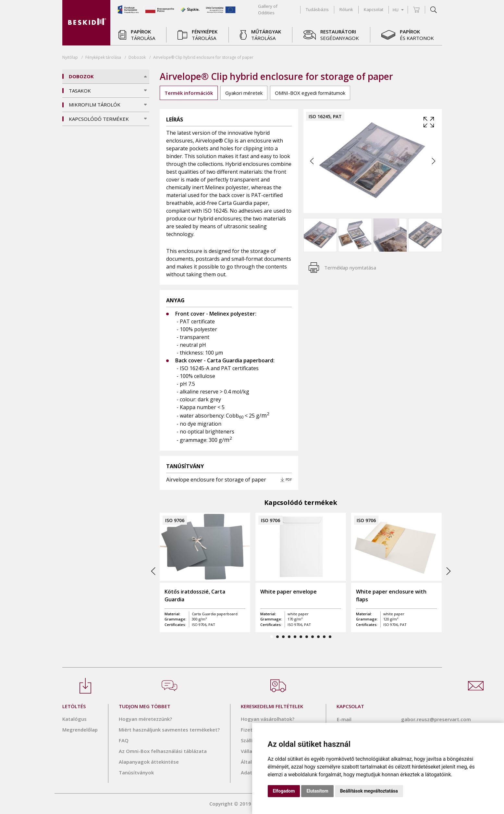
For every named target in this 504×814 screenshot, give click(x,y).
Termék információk (189, 93)
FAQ (124, 740)
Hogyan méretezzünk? (145, 719)
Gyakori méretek (244, 93)
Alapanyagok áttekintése (149, 762)
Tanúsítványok (136, 772)
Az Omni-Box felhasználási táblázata (163, 751)
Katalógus (74, 719)
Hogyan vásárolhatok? (268, 719)
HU (398, 10)
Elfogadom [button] (284, 791)
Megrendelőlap (80, 730)
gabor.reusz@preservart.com (436, 719)
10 (324, 637)
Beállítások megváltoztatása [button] (369, 791)
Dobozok (137, 57)
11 (330, 637)
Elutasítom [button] (317, 791)
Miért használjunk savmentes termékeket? (169, 730)
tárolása (103, 57)
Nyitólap (70, 57)
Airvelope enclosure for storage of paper (216, 480)
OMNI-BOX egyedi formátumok (310, 93)
